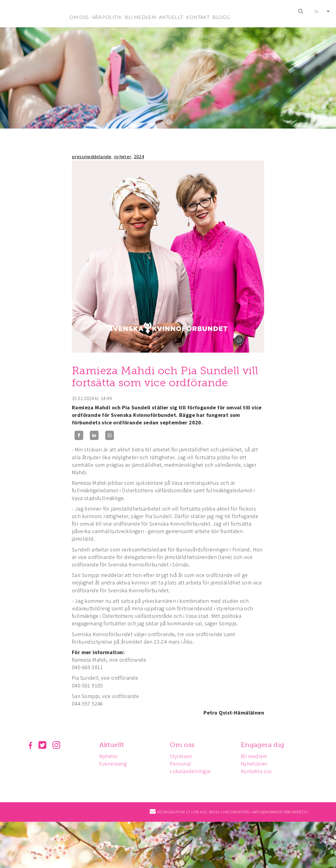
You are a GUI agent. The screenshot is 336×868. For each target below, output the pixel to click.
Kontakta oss (256, 771)
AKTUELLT (171, 17)
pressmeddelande (92, 156)
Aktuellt (112, 745)
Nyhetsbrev (254, 764)
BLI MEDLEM (140, 17)
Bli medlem (254, 756)
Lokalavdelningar (190, 771)
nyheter (123, 156)
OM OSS (79, 17)
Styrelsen (181, 756)
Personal (180, 764)
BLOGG (221, 17)
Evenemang (113, 764)
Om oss (182, 745)
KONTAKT (198, 17)
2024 (139, 156)
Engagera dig (263, 745)
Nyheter (109, 756)
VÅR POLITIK (107, 17)
